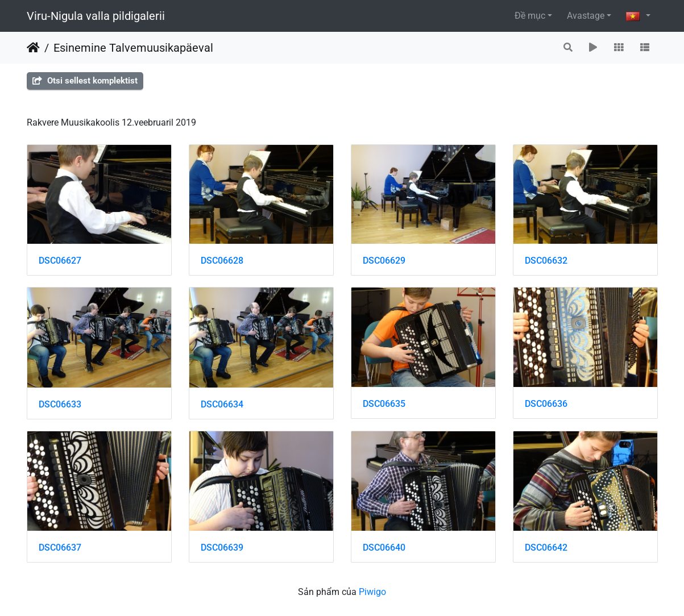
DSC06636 (546, 404)
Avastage (586, 16)
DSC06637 (60, 548)
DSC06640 (384, 548)
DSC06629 (384, 261)
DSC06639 (222, 548)
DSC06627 (60, 261)
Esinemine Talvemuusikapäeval (133, 48)
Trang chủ (33, 48)
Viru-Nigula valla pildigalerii (96, 16)
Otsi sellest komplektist (85, 81)
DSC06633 (60, 404)
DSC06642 (546, 548)
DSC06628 (222, 261)
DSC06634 (222, 404)
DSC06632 (546, 261)
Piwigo (372, 592)
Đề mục (530, 16)
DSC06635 (384, 404)
